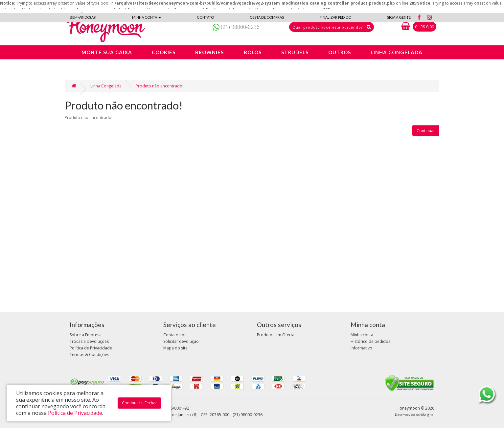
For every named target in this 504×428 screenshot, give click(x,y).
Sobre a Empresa (86, 335)
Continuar (426, 131)
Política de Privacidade (91, 348)
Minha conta (362, 335)
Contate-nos (175, 335)
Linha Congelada (106, 86)
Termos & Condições (89, 355)
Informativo (361, 348)
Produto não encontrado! (160, 86)
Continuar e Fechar (139, 403)
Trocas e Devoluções (89, 341)
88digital (428, 415)
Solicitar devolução (181, 341)
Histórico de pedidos (370, 341)
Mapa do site (175, 348)
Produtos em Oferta (276, 335)
